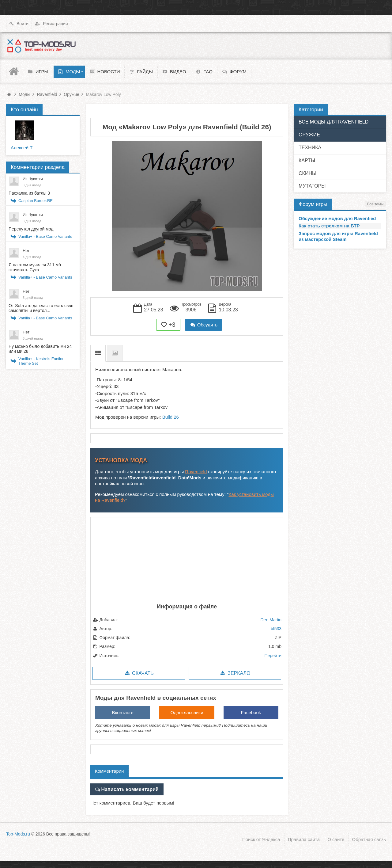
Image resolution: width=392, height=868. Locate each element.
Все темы (375, 204)
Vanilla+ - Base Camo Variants (45, 236)
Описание (98, 353)
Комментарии (109, 771)
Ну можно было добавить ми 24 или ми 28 (40, 349)
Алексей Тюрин (24, 148)
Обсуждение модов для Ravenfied (337, 218)
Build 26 (171, 417)
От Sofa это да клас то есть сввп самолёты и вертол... (41, 308)
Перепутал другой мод (31, 229)
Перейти (273, 656)
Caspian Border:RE (36, 201)
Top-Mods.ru (18, 832)
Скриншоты (115, 353)
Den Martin (271, 620)
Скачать (139, 673)
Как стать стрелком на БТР (329, 226)
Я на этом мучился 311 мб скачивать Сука (35, 267)
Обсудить (204, 325)
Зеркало (235, 673)
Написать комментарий (127, 789)
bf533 (276, 629)
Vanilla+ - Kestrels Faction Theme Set (41, 361)
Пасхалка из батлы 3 (29, 193)
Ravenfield (196, 472)
